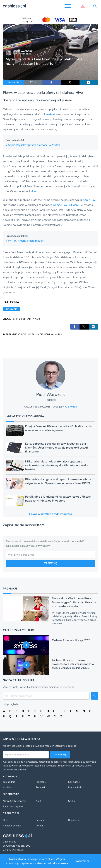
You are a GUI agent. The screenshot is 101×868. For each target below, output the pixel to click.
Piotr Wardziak (23, 51)
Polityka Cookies (12, 826)
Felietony (41, 782)
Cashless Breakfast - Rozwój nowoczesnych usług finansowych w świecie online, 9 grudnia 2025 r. (73, 664)
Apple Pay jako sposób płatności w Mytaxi (33, 145)
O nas (6, 820)
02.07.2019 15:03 (23, 54)
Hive (34, 191)
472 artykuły (70, 407)
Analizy (7, 787)
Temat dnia (9, 782)
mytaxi (51, 114)
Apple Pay (89, 200)
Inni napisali (75, 787)
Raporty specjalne (13, 807)
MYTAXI (59, 334)
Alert (38, 801)
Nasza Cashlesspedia (15, 801)
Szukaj (72, 801)
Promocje (10, 589)
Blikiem (74, 205)
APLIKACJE (13, 82)
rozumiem (83, 861)
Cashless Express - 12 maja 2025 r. (72, 640)
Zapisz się (60, 755)
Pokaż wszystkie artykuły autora (51, 514)
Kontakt (40, 826)
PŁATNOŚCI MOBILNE (20, 334)
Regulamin (74, 820)
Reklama (40, 820)
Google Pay (60, 205)
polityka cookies (57, 863)
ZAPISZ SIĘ (50, 563)
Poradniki (41, 787)
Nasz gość (74, 782)
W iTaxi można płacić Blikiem (25, 240)
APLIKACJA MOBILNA (43, 334)
